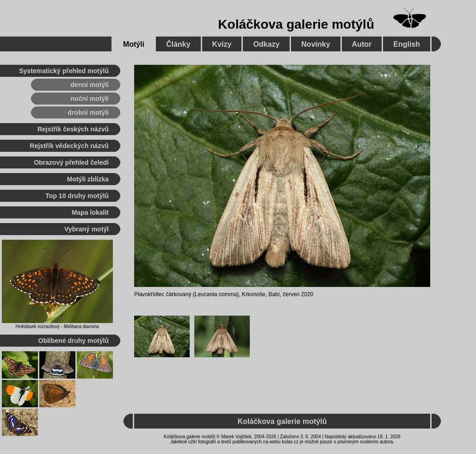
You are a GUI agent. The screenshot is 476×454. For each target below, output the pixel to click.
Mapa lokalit (90, 212)
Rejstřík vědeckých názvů (69, 146)
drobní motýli (88, 112)
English (407, 44)
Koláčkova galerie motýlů (296, 24)
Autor (362, 44)
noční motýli (90, 99)
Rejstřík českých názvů (73, 129)
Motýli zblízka (88, 179)
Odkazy (266, 44)
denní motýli (90, 85)
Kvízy (222, 44)
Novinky (315, 44)
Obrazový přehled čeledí (71, 162)
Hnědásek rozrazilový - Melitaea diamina (57, 327)
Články (178, 44)
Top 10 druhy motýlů (77, 196)
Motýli (134, 44)
